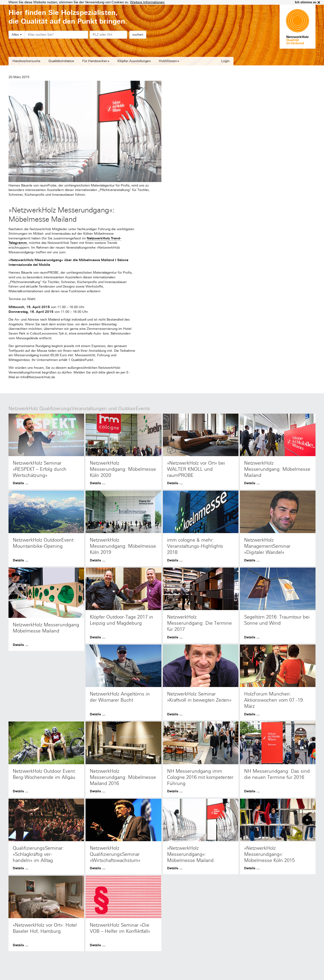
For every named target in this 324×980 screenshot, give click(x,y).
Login (225, 61)
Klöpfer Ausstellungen (134, 61)
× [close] (319, 2)
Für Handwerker (96, 61)
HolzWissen (169, 61)
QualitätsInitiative (61, 61)
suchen (138, 35)
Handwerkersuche (26, 61)
